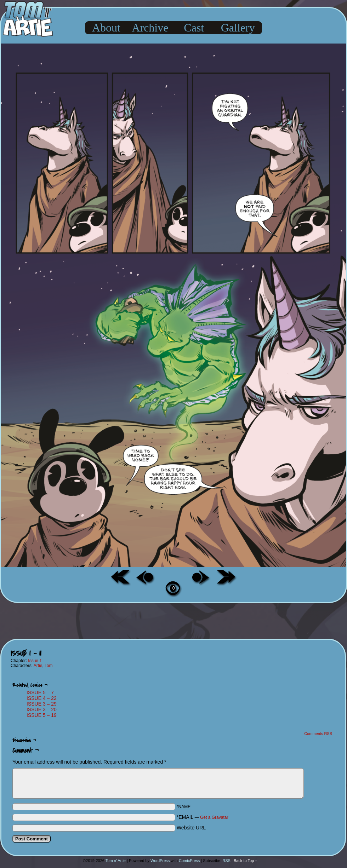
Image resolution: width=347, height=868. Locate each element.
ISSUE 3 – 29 (42, 704)
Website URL (191, 828)
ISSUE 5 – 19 (42, 715)
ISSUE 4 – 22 (42, 698)
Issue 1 (35, 661)
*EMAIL (203, 817)
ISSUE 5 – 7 (40, 692)
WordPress (160, 861)
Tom (49, 666)
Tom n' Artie (116, 861)
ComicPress (189, 861)
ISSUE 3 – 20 (42, 709)
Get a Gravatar (214, 817)
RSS (226, 861)
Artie (38, 666)
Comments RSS (318, 734)
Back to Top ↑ (245, 861)
